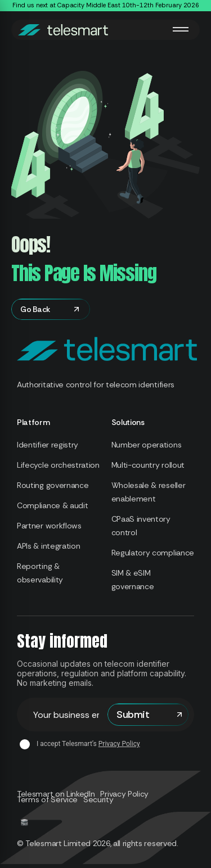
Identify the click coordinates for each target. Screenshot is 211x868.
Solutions (128, 422)
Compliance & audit (52, 505)
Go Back (51, 309)
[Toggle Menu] (181, 29)
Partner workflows (49, 526)
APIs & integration (48, 546)
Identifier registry (48, 445)
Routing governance (53, 485)
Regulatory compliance (153, 553)
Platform (33, 422)
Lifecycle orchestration (58, 465)
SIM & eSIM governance (133, 580)
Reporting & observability (40, 573)
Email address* (62, 715)
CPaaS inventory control (141, 526)
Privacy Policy (119, 744)
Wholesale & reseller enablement (149, 492)
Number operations (147, 445)
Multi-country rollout (148, 465)
